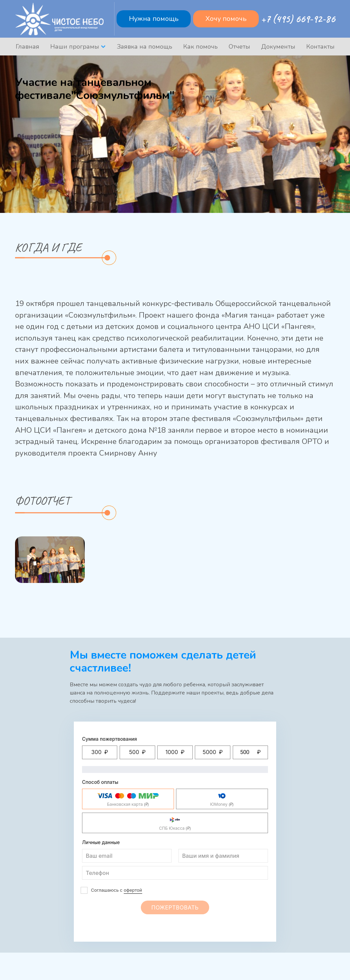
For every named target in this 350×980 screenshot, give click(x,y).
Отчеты (239, 47)
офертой (133, 890)
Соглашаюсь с (117, 890)
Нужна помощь (154, 19)
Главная (28, 47)
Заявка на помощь (145, 47)
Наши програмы (75, 47)
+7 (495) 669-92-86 (298, 19)
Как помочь (200, 47)
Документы (278, 47)
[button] (100, 752)
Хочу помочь (226, 19)
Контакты (320, 47)
